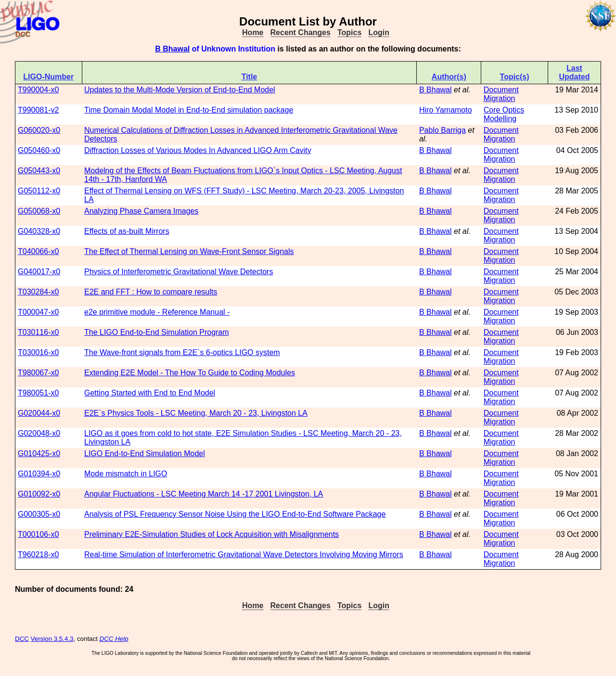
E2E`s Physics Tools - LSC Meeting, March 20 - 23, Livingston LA (196, 413)
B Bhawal (172, 49)
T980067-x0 (38, 373)
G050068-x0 (39, 211)
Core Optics (504, 110)
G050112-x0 (39, 191)
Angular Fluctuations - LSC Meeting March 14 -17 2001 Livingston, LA (204, 494)
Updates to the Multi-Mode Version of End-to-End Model (180, 90)
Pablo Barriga (443, 130)
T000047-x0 (38, 312)
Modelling (500, 119)
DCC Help (114, 639)
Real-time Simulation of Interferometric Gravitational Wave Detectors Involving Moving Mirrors (244, 555)
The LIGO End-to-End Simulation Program (157, 332)
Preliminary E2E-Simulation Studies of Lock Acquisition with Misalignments (212, 534)
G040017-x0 (39, 272)
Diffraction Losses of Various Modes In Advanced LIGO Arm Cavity (198, 150)
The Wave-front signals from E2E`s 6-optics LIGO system (182, 352)
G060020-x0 (39, 130)
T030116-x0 (38, 332)
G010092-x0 (39, 494)
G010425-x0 (39, 453)
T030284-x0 (38, 292)
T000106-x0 (38, 534)
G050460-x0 (39, 150)
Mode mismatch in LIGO (126, 474)
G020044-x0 (39, 413)
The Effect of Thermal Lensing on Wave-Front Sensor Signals (189, 251)
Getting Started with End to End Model (150, 393)
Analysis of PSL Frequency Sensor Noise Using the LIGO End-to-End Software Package (235, 514)
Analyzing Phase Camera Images (141, 211)
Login (379, 32)
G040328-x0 (39, 231)
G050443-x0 (39, 171)
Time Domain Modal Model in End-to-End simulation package (189, 110)
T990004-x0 (38, 90)
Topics (349, 32)
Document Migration (501, 94)
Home (253, 32)
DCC (22, 639)
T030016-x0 (38, 352)
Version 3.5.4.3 (52, 639)
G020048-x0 (39, 433)
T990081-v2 (38, 110)
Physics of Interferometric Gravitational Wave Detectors (179, 272)
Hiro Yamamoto (446, 110)
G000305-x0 (39, 514)
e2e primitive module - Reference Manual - (157, 312)
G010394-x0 (39, 474)
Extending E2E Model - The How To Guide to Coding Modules (190, 373)
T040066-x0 (38, 251)
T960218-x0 (38, 555)
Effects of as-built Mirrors (127, 231)
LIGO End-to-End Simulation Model (145, 453)
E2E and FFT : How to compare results (151, 292)
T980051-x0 (38, 393)
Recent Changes (301, 32)
